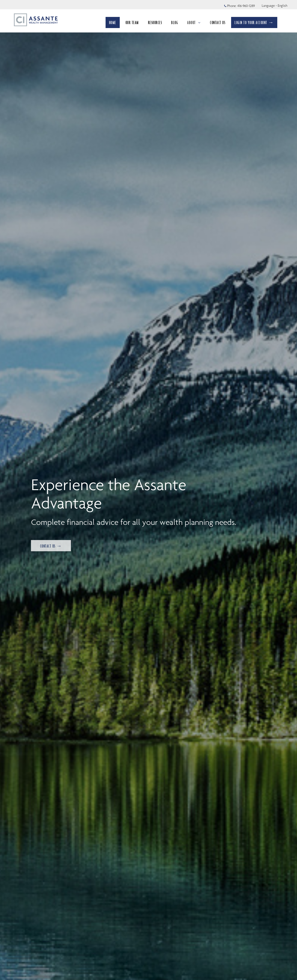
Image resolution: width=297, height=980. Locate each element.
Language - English (275, 6)
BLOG (175, 22)
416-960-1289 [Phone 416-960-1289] (246, 6)
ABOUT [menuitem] (194, 24)
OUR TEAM (132, 22)
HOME (113, 22)
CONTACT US (218, 22)
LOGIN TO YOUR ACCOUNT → (254, 22)
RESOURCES (155, 22)
